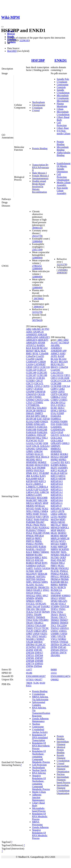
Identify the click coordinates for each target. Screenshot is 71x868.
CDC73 (30, 383)
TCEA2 (30, 612)
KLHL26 (55, 473)
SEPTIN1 (41, 576)
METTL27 (56, 525)
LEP (36, 489)
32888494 (37, 241)
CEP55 (46, 386)
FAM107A (31, 427)
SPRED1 (30, 601)
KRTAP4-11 (57, 503)
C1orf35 (40, 356)
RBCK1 (64, 582)
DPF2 (37, 416)
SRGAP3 (63, 601)
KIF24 (41, 479)
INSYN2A (39, 470)
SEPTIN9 (31, 579)
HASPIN (30, 457)
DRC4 (44, 416)
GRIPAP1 (55, 446)
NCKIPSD (64, 549)
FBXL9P (41, 435)
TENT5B (65, 606)
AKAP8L (55, 345)
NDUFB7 (55, 552)
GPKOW (38, 451)
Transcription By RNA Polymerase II (41, 167)
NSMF (36, 514)
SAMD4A (31, 566)
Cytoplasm (37, 108)
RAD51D (41, 549)
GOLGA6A (56, 438)
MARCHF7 (32, 500)
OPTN (46, 517)
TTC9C (45, 628)
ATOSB (41, 343)
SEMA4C (31, 576)
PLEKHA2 (44, 528)
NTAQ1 (43, 514)
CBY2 (36, 367)
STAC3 (62, 604)
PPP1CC (55, 576)
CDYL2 (38, 386)
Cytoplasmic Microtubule (63, 99)
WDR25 (40, 639)
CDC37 (39, 381)
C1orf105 (55, 370)
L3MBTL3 (31, 487)
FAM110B (31, 430)
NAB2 (38, 508)
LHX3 (54, 511)
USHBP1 (55, 634)
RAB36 (42, 547)
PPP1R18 (39, 536)
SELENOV (32, 574)
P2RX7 (30, 519)
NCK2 (45, 508)
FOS (53, 424)
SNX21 (38, 593)
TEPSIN (46, 612)
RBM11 (54, 585)
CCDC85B (56, 386)
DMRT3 (39, 413)
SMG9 (29, 590)
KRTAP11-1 (57, 487)
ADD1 (29, 332)
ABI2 (29, 329)
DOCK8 (30, 416)
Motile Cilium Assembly (64, 184)
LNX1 (36, 492)
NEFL (64, 552)
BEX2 (37, 351)
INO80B (41, 468)
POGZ (29, 533)
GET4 (54, 432)
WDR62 (62, 639)
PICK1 (29, 525)
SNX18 (30, 593)
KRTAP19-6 (57, 500)
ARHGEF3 (44, 337)
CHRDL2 (55, 397)
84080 (54, 670)
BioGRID (12, 51)
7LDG (36, 683)
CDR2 (62, 389)
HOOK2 (64, 454)
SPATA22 (31, 596)
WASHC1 (31, 639)
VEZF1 (44, 634)
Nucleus (36, 724)
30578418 (37, 320)
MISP (45, 503)
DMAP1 (30, 413)
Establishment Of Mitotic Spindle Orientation (64, 167)
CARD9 (42, 362)
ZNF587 (39, 658)
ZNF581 (30, 658)
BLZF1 (61, 364)
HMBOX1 (56, 449)
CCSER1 (31, 381)
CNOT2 (39, 400)
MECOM (43, 500)
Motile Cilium (39, 792)
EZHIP (61, 413)
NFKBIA (55, 555)
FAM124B (42, 430)
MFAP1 (38, 503)
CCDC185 (42, 373)
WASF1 (43, 636)
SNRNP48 (56, 596)
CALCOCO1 (57, 373)
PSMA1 (30, 544)
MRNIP (63, 536)
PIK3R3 (55, 568)
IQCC (36, 473)
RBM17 (37, 552)
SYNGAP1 (41, 604)
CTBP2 (54, 400)
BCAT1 (54, 362)
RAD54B (55, 582)
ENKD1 (61, 60)
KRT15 (54, 476)
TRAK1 (55, 617)
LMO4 (29, 492)
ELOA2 (30, 421)
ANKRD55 (32, 334)
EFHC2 (54, 411)
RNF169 (39, 560)
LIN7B (61, 511)
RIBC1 (38, 557)
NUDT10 (31, 517)
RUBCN (62, 587)
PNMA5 (41, 530)
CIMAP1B (40, 392)
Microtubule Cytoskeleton (63, 113)
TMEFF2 (31, 617)
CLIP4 (29, 397)
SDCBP (38, 571)
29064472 (38, 307)
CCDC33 (31, 378)
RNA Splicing (39, 773)
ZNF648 (30, 661)
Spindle (60, 90)
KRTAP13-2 (57, 492)
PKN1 (43, 525)
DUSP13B (31, 419)
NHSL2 (37, 511)
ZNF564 (39, 655)
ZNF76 (63, 653)
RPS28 (38, 563)
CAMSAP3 (32, 362)
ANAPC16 (38, 332)
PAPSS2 (44, 519)
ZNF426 (55, 650)
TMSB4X (40, 617)
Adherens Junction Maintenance (38, 797)
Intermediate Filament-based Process (63, 780)
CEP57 (29, 389)
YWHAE (64, 642)
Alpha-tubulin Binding (63, 154)
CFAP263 (38, 389)
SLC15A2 (56, 593)
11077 (29, 670)
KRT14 (64, 473)
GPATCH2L (42, 449)
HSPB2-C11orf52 (59, 461)
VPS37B (61, 636)
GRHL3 (66, 443)
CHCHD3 (63, 394)
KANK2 (35, 476)
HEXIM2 (31, 460)
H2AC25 (39, 454)
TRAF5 (30, 623)
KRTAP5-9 (56, 506)
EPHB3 (30, 424)
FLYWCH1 (32, 440)
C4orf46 (39, 359)
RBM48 (30, 555)
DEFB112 (41, 411)
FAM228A (42, 432)
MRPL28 (55, 538)
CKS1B (41, 394)
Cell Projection (62, 124)
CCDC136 (65, 381)
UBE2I (37, 631)
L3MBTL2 (38, 484)
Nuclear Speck (39, 770)
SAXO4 (46, 568)
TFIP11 (30, 615)
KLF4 (29, 484)
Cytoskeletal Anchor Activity (40, 731)
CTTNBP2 (38, 402)
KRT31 (62, 476)
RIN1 (45, 557)
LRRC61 (62, 514)
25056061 (63, 270)
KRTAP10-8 (57, 484)
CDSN (54, 392)
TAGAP (36, 606)
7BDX (29, 683)
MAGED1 (31, 498)
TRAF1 (54, 615)
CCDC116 (45, 367)
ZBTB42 (30, 644)
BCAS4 (63, 359)
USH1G (63, 631)
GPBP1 (30, 451)
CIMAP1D (31, 394)
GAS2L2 (30, 443)
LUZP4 (38, 495)
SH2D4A (40, 579)
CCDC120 (31, 370)
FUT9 (41, 440)
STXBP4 (55, 606)
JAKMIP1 (63, 468)
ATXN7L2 (31, 345)
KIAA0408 (32, 479)
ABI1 (60, 340)
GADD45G (56, 427)
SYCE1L (30, 604)
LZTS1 (54, 517)
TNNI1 (62, 609)
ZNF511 (30, 655)
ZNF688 (39, 661)
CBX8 (29, 367)
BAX (29, 348)
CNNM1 (37, 397)
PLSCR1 (55, 571)
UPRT (29, 634)
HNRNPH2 (32, 462)
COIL (46, 400)
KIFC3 (42, 481)
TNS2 (54, 612)
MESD (62, 522)
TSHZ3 (30, 628)
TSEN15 (30, 625)
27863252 (37, 266)
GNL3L (36, 446)
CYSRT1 (63, 400)
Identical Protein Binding (61, 750)
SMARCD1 (44, 587)
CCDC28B (56, 383)
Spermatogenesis (40, 178)
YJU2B (30, 642)
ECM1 (54, 408)
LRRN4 (30, 495)
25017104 (37, 250)
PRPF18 (30, 538)
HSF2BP (38, 60)
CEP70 (54, 394)
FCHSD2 (55, 421)
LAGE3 (30, 489)
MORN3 (62, 533)
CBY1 (67, 375)
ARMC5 (55, 353)
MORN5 (55, 536)
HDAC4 (45, 457)
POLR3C (64, 574)
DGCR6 (55, 402)
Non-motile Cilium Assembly (62, 191)
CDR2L (30, 386)
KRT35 (54, 479)
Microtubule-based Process (39, 810)
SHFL (29, 582)
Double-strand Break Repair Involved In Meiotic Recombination (39, 187)
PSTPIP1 (39, 544)
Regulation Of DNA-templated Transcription (40, 738)
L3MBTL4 (43, 487)
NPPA (29, 514)
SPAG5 (54, 598)
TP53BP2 (44, 620)
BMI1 (29, 353)
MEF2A (30, 503)
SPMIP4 (30, 598)
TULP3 (30, 631)
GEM (45, 443)
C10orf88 (44, 353)
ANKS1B (42, 334)
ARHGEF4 (32, 340)
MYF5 (62, 541)
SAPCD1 (41, 566)
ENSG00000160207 (36, 676)
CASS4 (30, 364)
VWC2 (54, 639)
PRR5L (38, 541)
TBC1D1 (31, 609)
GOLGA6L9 (57, 440)
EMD (37, 421)
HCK (38, 457)
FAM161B (31, 432)
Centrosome (62, 85)
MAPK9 (62, 517)
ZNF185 (38, 650)
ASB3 (62, 353)
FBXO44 (31, 438)
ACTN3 (45, 329)
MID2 (65, 525)
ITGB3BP (44, 473)
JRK (28, 476)
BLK (43, 351)
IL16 (34, 468)
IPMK (29, 473)
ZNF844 (38, 666)
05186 (29, 673)
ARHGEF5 (43, 340)
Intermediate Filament (63, 743)
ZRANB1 (55, 655)
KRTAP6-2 (56, 508)
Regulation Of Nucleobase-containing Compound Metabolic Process (41, 757)
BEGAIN (63, 362)
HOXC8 (39, 465)
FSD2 (65, 424)
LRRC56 (44, 492)
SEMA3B (42, 574)
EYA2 (54, 413)
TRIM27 (64, 620)
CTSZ (29, 402)
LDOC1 (66, 508)
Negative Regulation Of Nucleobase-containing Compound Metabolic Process (41, 782)
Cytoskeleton (63, 93)
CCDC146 (31, 373)
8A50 (43, 683)
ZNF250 (30, 653)
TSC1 (53, 625)
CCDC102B (63, 378)
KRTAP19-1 (57, 495)
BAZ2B (36, 348)
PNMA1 (64, 571)
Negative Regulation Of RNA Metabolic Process (40, 834)
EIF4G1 (63, 411)
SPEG (39, 596)
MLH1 (54, 533)
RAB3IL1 (31, 549)
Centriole (61, 87)
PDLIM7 (40, 522)
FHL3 (45, 438)
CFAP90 (30, 392)
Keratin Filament (61, 757)
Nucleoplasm (38, 102)
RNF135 (30, 560)
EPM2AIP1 (40, 424)
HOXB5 (30, 465)
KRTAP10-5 (57, 481)
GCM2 (39, 443)
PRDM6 (65, 579)
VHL (28, 636)
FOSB (59, 424)
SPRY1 (39, 601)
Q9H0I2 (55, 680)
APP (64, 351)
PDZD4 (54, 563)
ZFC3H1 (41, 647)
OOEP (63, 557)
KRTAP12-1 (57, 489)
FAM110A (42, 427)
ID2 (62, 462)
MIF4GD (55, 528)
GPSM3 (30, 454)
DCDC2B (31, 411)
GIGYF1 (55, 435)
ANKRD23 (56, 348)
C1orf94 (30, 359)
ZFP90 (54, 647)
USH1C (54, 631)
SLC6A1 (39, 585)
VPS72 (35, 636)
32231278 (37, 312)
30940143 (37, 228)
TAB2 (29, 606)
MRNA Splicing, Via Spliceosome (40, 698)
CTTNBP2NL (33, 405)
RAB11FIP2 (32, 547)
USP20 (36, 634)
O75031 (30, 680)
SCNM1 (30, 571)
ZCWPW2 (31, 647)
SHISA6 (36, 582)
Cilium (60, 109)
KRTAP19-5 (57, 498)
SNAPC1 (38, 590)
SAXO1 (38, 568)
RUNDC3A (56, 590)
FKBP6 (64, 421)
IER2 (29, 468)
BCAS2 (44, 348)
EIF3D (47, 419)
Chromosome (39, 105)
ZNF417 (39, 653)
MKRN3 (30, 506)
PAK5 (54, 560)
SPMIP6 (39, 598)
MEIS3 (54, 522)
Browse (11, 34)
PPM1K (30, 536)
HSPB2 (54, 460)
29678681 (38, 298)
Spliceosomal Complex (39, 704)
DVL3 (54, 405)
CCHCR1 (40, 378)
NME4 (45, 511)
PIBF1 (54, 566)
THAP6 (38, 615)
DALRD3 (42, 408)
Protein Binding (40, 148)
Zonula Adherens (40, 827)
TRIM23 (55, 620)
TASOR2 (45, 606)
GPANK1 (31, 449)
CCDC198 (42, 375)
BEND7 (30, 351)
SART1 (30, 568)
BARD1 (41, 345)
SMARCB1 (32, 587)
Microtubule (63, 95)
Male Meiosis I (39, 173)
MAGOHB (42, 498)
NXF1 (39, 517)
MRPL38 (65, 538)
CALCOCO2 (57, 375)
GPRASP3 (56, 443)
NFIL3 (29, 511)
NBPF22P (62, 547)
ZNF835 (39, 664)
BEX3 (54, 364)
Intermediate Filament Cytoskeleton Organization (63, 789)
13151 (54, 673)
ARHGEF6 (32, 343)
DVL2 (62, 402)
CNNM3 (30, 400)
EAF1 (40, 419)
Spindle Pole (63, 79)
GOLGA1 (45, 446)
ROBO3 (30, 563)
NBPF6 (54, 549)
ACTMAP (64, 343)
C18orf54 (31, 356)
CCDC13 (41, 370)
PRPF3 (38, 538)
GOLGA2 (65, 435)
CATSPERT (40, 364)
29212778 (37, 236)
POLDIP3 (38, 533)
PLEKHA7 (31, 530)
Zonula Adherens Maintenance (40, 720)
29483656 (62, 273)
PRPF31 (30, 541)
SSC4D (54, 604)
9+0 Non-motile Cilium (63, 132)
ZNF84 (30, 666)
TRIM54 (64, 623)
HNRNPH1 (56, 451)
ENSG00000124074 (60, 676)
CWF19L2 (31, 408)
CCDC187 (31, 375)
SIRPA (45, 582)
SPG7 (45, 596)
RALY (29, 552)
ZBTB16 (38, 642)
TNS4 (29, 620)
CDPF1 (54, 389)
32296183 (24, 40)
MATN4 (55, 519)
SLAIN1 (30, 585)
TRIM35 (55, 623)
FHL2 (38, 438)
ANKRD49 (56, 351)
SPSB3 (54, 601)
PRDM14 (55, 579)
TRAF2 (62, 615)
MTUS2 (55, 541)
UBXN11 (64, 628)
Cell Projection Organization (63, 177)
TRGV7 (63, 617)
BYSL (35, 353)
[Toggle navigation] (2, 27)
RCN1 (54, 587)
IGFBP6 (55, 465)
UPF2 (44, 631)
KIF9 (36, 481)
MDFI (62, 519)
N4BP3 (63, 544)
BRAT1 (54, 367)
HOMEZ (42, 462)
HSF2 (46, 465)
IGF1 (67, 462)
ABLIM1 (36, 329)
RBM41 (45, 552)
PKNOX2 (64, 568)
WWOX (55, 642)
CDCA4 (66, 386)
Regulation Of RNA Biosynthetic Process (41, 746)
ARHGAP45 (32, 337)
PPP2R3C (65, 576)
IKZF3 (54, 468)
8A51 (29, 686)
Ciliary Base (63, 128)
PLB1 (35, 528)
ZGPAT (30, 650)
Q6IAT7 (38, 680)
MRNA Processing (37, 823)
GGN (29, 446)
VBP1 (54, 636)
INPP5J (30, 470)
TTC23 (37, 628)
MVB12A (40, 506)
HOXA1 (55, 457)
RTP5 (45, 563)
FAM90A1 (31, 435)
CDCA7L (39, 383)
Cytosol (36, 110)
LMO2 (54, 514)
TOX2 (35, 620)
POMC (47, 533)
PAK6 (37, 519)
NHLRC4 (65, 555)
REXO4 (30, 557)
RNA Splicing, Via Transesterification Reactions (41, 712)
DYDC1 (61, 405)
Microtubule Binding (63, 148)
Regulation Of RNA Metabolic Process (40, 816)
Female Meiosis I (40, 176)
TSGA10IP (40, 625)
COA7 (64, 397)
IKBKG (63, 465)
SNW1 (46, 590)
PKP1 (29, 528)
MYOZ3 (30, 508)
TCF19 (37, 612)
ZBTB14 (55, 644)
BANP (61, 356)
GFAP (60, 432)
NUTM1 (55, 557)
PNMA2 (55, 574)
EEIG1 (61, 408)
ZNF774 (30, 664)
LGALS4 (44, 489)
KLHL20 (62, 470)
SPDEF (62, 598)
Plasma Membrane (62, 105)
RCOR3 (38, 555)
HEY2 (39, 460)
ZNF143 (62, 647)
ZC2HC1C (40, 644)
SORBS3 (66, 596)
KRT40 (62, 479)
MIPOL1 (65, 528)
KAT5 (43, 476)
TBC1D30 (40, 609)
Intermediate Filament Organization (63, 769)
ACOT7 (55, 343)
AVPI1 (54, 356)
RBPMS (63, 585)
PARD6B (31, 522)
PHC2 (62, 563)
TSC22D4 (62, 625)
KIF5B (29, 481)
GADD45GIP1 (58, 430)
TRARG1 (39, 623)
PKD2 (36, 525)
